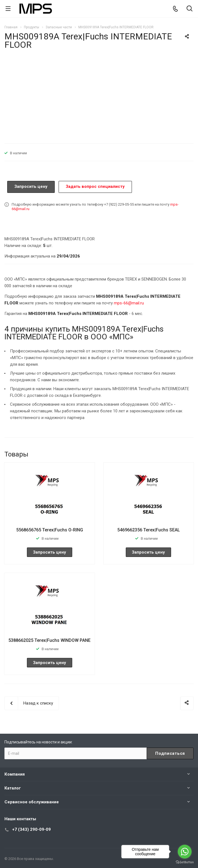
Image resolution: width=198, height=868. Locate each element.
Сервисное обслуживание (32, 802)
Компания (15, 774)
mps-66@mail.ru (129, 303)
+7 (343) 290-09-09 (32, 829)
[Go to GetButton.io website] (185, 862)
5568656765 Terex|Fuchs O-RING (50, 530)
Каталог (13, 788)
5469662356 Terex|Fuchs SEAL (149, 530)
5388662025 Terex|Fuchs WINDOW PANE (49, 640)
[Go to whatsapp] (185, 852)
